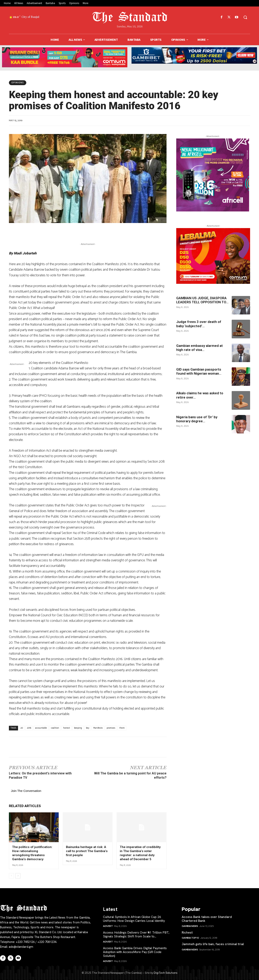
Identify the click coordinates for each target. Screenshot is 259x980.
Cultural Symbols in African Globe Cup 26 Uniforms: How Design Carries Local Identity (134, 918)
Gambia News (190, 926)
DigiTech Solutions (166, 972)
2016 (29, 728)
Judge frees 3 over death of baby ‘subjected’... (199, 324)
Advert (108, 926)
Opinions (18, 83)
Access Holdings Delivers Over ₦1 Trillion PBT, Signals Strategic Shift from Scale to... (136, 934)
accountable (41, 728)
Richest (187, 932)
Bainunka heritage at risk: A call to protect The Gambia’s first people (86, 851)
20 (22, 728)
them (122, 728)
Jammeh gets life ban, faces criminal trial (213, 944)
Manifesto (98, 728)
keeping (78, 728)
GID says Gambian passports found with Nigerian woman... (199, 371)
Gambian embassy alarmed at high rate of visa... (200, 348)
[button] (245, 17)
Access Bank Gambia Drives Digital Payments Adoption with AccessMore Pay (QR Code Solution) (135, 952)
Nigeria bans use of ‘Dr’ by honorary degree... (197, 419)
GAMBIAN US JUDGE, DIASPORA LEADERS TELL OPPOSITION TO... (202, 300)
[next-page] (18, 875)
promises (111, 728)
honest (67, 728)
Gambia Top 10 (190, 937)
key (88, 728)
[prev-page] (11, 875)
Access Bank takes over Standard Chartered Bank (207, 918)
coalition (55, 728)
